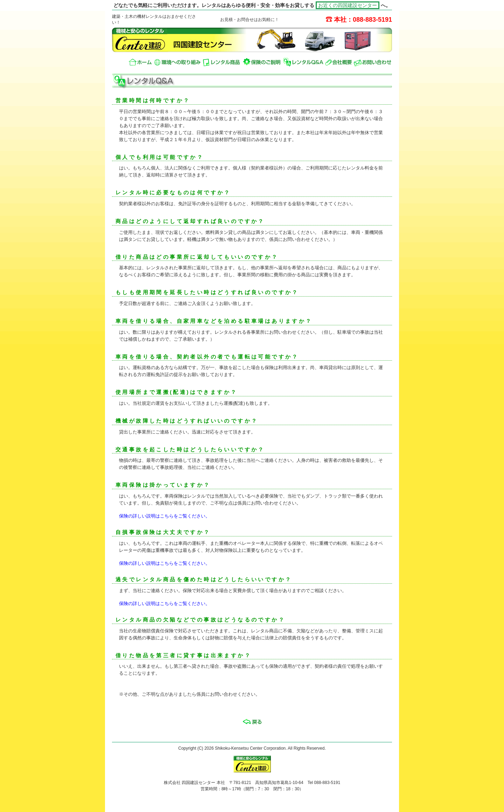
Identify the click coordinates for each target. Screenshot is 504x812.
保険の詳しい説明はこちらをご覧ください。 (164, 516)
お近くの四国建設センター (348, 5)
